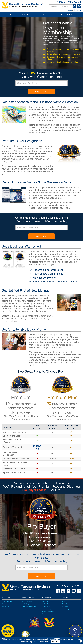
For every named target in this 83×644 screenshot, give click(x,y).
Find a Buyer (26, 604)
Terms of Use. (42, 642)
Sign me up (41, 92)
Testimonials (6, 606)
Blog (57, 15)
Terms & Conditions (48, 611)
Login (69, 10)
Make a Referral (42, 15)
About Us (45, 601)
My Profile (65, 606)
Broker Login (66, 609)
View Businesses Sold (29, 606)
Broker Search (47, 606)
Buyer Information (8, 604)
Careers (44, 614)
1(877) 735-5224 (69, 2)
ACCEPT (56, 642)
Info (51, 15)
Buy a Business (15, 15)
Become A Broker (67, 15)
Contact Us (45, 604)
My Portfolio (66, 604)
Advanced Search (8, 601)
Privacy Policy (46, 609)
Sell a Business (28, 15)
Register (78, 10)
